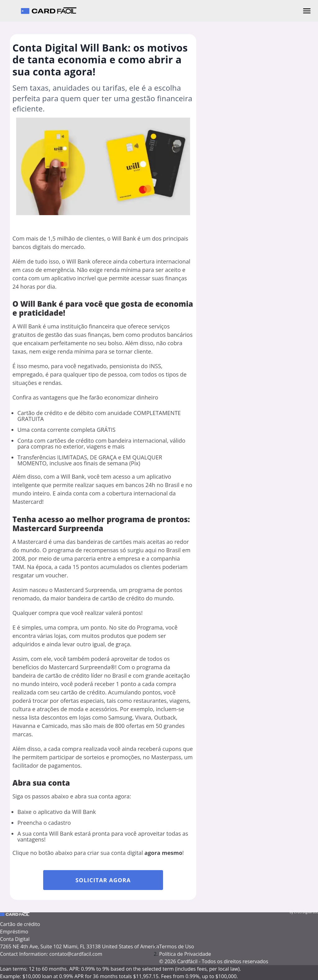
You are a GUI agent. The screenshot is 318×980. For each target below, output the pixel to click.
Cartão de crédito (20, 924)
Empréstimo (14, 932)
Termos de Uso (176, 946)
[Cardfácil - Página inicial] (48, 11)
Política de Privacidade (185, 954)
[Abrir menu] (307, 11)
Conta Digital (15, 939)
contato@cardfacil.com (76, 954)
